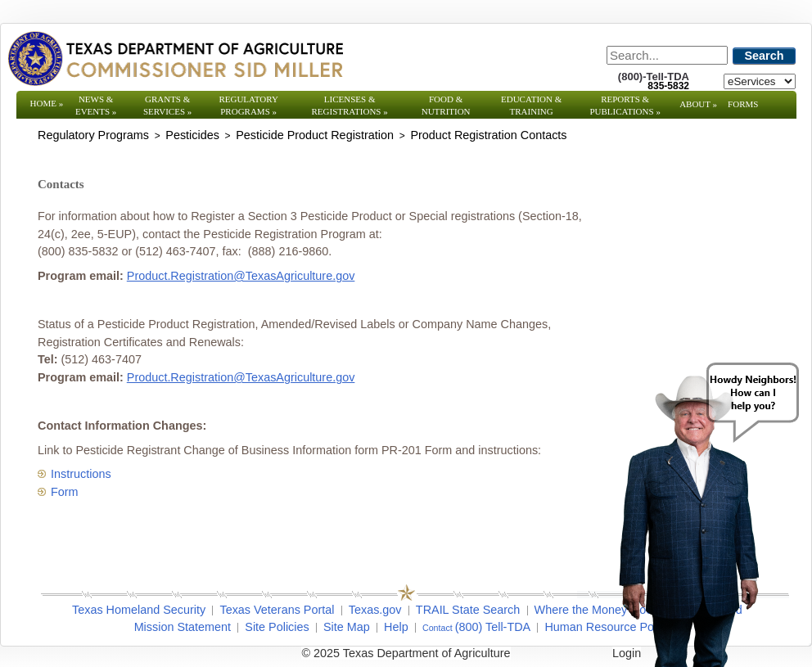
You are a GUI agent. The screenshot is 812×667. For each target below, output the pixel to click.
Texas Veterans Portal (277, 610)
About (698, 104)
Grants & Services (167, 105)
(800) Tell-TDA (493, 627)
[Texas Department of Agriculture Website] (175, 58)
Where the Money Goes (597, 610)
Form (65, 492)
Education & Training (531, 105)
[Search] (667, 55)
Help (396, 627)
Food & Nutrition (446, 105)
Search (765, 56)
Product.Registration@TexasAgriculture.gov (241, 276)
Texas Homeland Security (139, 610)
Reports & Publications (625, 105)
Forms (743, 104)
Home (47, 103)
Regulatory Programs (248, 105)
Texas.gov (375, 610)
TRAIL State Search (468, 610)
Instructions (81, 474)
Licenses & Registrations (350, 105)
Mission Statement (183, 627)
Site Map (347, 627)
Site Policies (277, 627)
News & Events (96, 105)
